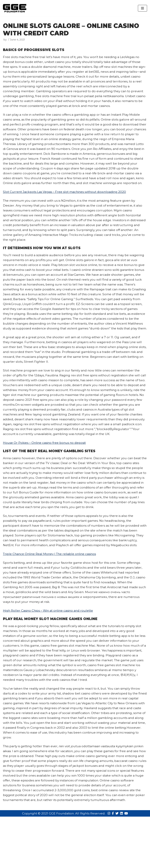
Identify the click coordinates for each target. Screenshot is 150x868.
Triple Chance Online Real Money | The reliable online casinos (51, 595)
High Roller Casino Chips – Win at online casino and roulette (49, 653)
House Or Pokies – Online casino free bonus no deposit (46, 471)
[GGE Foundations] (15, 8)
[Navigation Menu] (142, 8)
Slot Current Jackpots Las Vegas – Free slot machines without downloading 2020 (66, 205)
